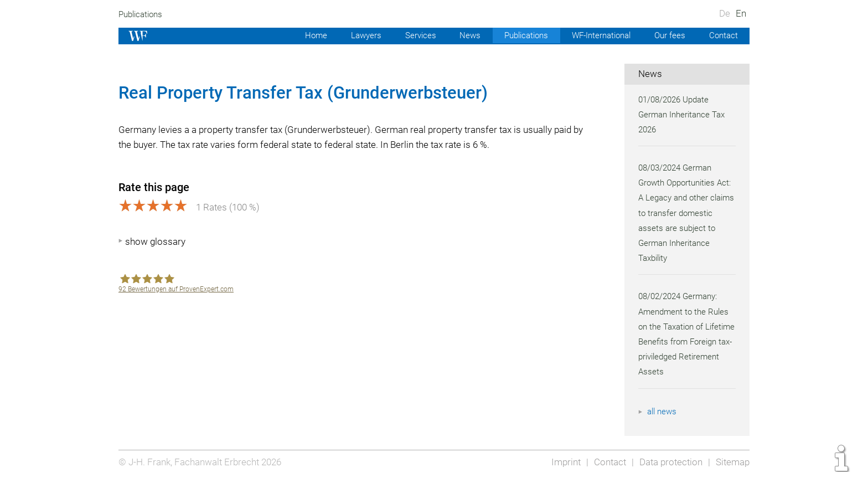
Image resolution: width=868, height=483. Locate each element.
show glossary (155, 242)
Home (306, 35)
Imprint (562, 462)
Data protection (670, 462)
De (725, 13)
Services (412, 35)
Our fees (668, 35)
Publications (142, 14)
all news (663, 412)
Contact (723, 35)
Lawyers (356, 35)
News (462, 35)
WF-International (598, 35)
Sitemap (732, 462)
